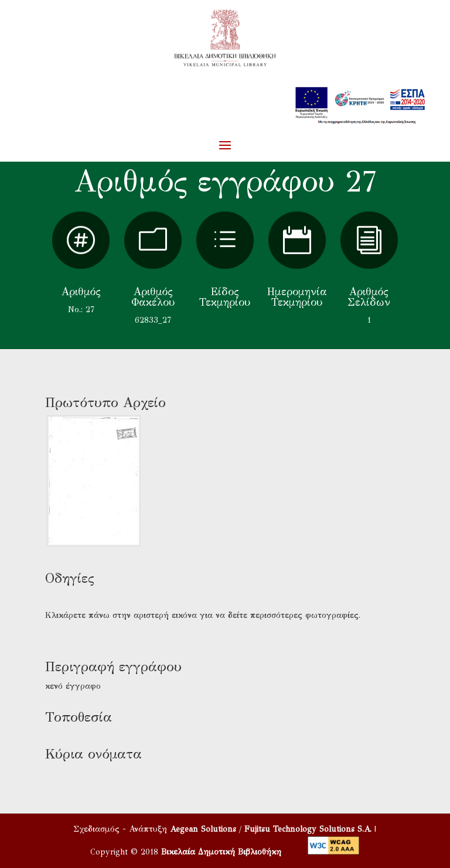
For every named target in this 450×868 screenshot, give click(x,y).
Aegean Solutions (203, 829)
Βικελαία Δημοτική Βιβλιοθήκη (221, 852)
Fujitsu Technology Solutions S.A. (308, 829)
